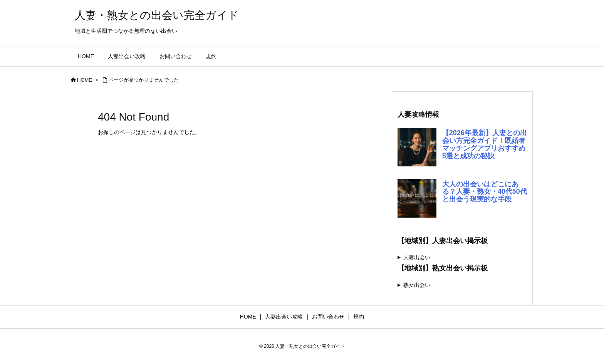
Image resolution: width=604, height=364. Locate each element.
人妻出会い (417, 257)
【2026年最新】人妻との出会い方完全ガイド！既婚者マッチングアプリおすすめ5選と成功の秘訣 (485, 144)
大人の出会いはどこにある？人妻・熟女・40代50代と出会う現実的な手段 (485, 192)
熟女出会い (417, 285)
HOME (85, 80)
